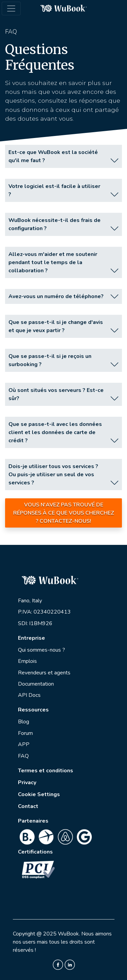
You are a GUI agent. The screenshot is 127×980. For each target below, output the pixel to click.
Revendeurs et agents (44, 673)
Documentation (36, 684)
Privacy (27, 783)
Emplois (27, 661)
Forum (25, 733)
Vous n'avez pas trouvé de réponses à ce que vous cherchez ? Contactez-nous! (64, 513)
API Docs (29, 695)
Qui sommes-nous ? (41, 650)
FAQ (23, 756)
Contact (28, 806)
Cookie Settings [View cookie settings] (39, 794)
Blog (24, 722)
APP (24, 744)
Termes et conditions (46, 771)
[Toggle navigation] (11, 8)
